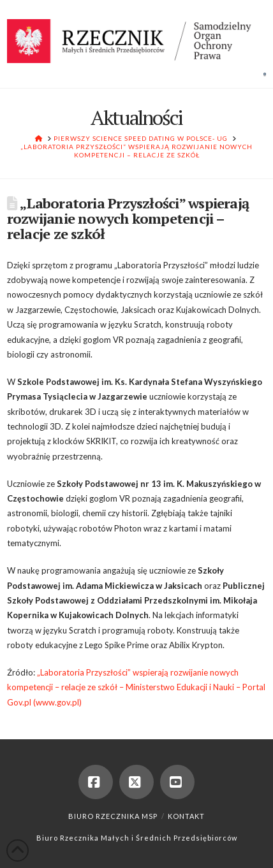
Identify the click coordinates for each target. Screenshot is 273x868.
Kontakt (186, 816)
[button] (265, 74)
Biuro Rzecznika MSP (113, 816)
